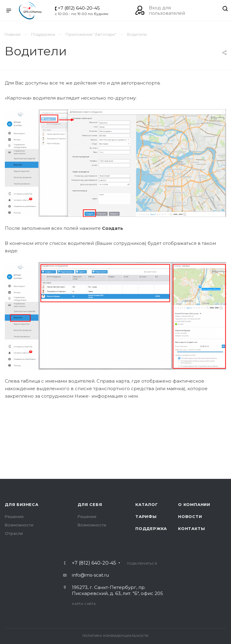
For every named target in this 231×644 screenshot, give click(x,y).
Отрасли (14, 533)
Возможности (19, 525)
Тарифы (146, 516)
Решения (14, 516)
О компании (194, 504)
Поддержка (151, 528)
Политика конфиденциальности (116, 636)
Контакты (191, 528)
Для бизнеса (22, 504)
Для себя (90, 504)
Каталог (147, 504)
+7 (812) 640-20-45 (79, 8)
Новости (190, 516)
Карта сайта (84, 604)
